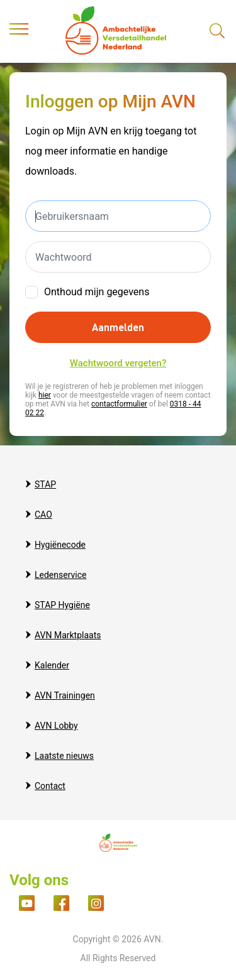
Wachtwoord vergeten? (118, 363)
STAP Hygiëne (62, 605)
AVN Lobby (56, 726)
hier (45, 395)
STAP (45, 484)
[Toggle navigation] (19, 31)
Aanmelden (118, 327)
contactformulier (119, 404)
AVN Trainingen (65, 695)
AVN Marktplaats (68, 635)
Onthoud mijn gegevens (97, 292)
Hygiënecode (60, 545)
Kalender (52, 665)
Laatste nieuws (64, 756)
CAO (43, 514)
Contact (50, 786)
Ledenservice (60, 575)
